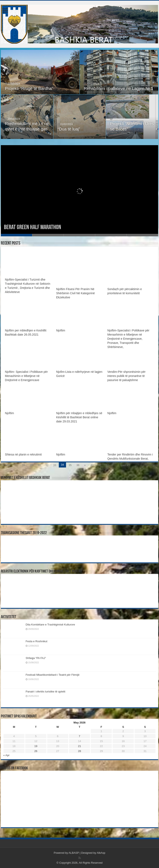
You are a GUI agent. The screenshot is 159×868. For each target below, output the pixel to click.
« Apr (6, 755)
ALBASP (74, 853)
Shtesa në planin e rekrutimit (23, 454)
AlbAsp (101, 853)
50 (100, 465)
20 (31, 465)
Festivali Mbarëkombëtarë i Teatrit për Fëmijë (53, 675)
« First (7, 465)
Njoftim (61, 330)
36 (78, 465)
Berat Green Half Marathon (33, 228)
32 (47, 465)
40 (92, 465)
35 (70, 465)
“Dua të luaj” (69, 129)
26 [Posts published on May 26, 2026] (36, 751)
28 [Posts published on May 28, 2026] (79, 751)
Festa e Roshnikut (37, 641)
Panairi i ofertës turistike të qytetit (45, 692)
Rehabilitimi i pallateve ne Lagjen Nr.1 (119, 88)
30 (39, 465)
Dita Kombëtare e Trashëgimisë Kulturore (50, 625)
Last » (124, 465)
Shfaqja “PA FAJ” (38, 658)
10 (24, 465)
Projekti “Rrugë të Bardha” (29, 88)
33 (55, 465)
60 (107, 465)
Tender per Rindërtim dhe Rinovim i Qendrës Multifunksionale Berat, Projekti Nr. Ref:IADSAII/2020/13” (130, 459)
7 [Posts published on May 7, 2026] (79, 736)
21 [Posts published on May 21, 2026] (79, 746)
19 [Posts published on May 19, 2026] (36, 746)
